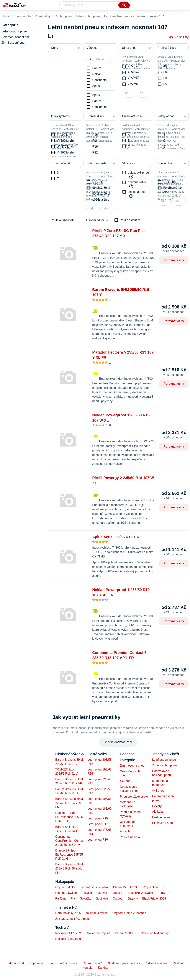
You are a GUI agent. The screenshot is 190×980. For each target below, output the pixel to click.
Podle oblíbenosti (62, 220)
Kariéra (103, 968)
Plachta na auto (162, 823)
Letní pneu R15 (98, 818)
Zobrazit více (142, 61)
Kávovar (102, 893)
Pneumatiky (43, 16)
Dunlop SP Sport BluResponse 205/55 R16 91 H (69, 817)
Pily (73, 899)
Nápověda (36, 963)
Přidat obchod (15, 963)
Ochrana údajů (92, 963)
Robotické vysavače (140, 893)
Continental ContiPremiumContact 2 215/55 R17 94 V (70, 841)
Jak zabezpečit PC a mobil (73, 919)
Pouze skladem (130, 220)
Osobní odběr (95, 220)
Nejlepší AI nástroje (68, 939)
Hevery (157, 806)
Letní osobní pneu (88, 16)
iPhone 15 (119, 887)
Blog (52, 963)
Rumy (161, 893)
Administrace (69, 963)
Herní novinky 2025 (68, 913)
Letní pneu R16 (98, 840)
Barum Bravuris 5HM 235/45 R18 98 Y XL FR (69, 869)
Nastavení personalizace (124, 963)
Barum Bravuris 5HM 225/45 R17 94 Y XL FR (69, 803)
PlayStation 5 (152, 887)
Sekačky (86, 899)
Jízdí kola (102, 899)
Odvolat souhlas (157, 963)
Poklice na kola (130, 837)
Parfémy (61, 899)
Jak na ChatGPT (125, 933)
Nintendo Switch (66, 893)
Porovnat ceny (174, 260)
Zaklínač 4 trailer (96, 913)
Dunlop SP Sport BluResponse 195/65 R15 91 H (69, 855)
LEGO (134, 887)
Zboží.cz (7, 16)
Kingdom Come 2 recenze (129, 913)
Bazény (133, 899)
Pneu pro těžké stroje (134, 797)
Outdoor (118, 899)
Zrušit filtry (179, 37)
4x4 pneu (126, 781)
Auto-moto (24, 16)
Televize (87, 893)
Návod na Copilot (98, 933)
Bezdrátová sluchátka (94, 887)
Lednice (117, 893)
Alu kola (125, 831)
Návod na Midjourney (155, 933)
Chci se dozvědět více (118, 742)
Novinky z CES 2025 (69, 933)
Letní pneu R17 (98, 824)
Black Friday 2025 (154, 899)
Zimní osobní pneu (132, 766)
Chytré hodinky (65, 887)
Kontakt (87, 968)
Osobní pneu (63, 16)
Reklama (179, 963)
